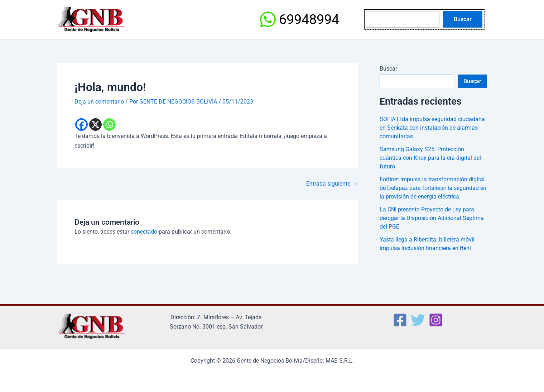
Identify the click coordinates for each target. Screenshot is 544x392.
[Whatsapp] (109, 125)
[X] (95, 125)
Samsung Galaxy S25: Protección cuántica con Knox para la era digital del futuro (430, 158)
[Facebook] (81, 125)
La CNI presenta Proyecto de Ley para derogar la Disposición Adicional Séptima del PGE (432, 218)
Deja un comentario (99, 102)
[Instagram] (436, 320)
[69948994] (299, 19)
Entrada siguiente (332, 183)
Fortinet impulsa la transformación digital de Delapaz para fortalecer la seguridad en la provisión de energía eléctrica (433, 188)
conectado (144, 232)
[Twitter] (418, 320)
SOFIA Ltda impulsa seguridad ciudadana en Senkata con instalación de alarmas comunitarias (432, 128)
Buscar (463, 19)
